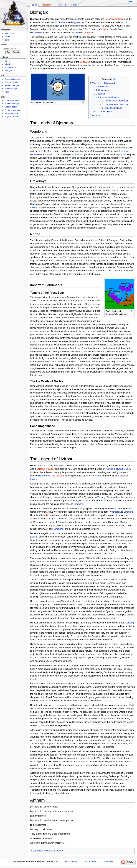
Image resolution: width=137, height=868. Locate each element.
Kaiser (7, 61)
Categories (37, 851)
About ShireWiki (90, 861)
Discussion (46, 5)
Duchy (77, 33)
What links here (12, 100)
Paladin (50, 469)
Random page (11, 89)
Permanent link (11, 113)
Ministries (9, 64)
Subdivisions (10, 67)
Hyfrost (75, 154)
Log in (130, 1)
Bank (7, 40)
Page (34, 5)
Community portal (12, 79)
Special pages (11, 107)
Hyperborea (78, 22)
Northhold (88, 33)
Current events (11, 82)
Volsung (34, 208)
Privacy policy (71, 861)
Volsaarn (105, 29)
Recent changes (12, 85)
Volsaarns (85, 62)
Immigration (10, 70)
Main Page (9, 33)
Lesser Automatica (114, 19)
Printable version (12, 110)
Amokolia (49, 851)
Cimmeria (62, 22)
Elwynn (51, 154)
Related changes (12, 104)
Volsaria (48, 515)
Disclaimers (108, 861)
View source (63, 5)
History (59, 851)
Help (7, 92)
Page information (12, 117)
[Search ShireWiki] (13, 49)
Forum (7, 37)
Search (4, 45)
